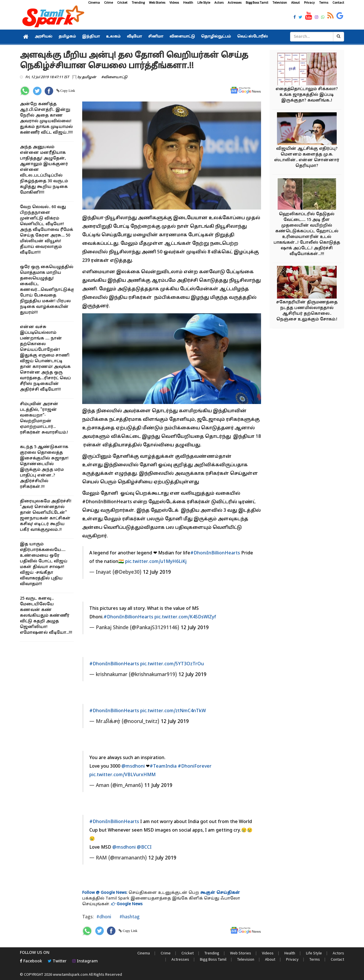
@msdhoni (133, 766)
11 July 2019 (158, 786)
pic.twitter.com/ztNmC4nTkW (173, 711)
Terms (324, 2)
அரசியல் (44, 37)
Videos (174, 2)
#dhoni (104, 916)
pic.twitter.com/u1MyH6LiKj (156, 562)
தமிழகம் (67, 37)
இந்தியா (91, 37)
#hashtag (129, 916)
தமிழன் (89, 77)
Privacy (309, 2)
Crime (108, 2)
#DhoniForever (195, 766)
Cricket (122, 2)
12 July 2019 (157, 572)
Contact (338, 2)
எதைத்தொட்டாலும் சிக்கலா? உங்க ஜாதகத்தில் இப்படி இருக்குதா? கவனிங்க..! (307, 95)
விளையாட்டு (182, 37)
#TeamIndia (163, 766)
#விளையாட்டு (114, 77)
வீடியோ (134, 37)
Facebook (31, 961)
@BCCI (144, 848)
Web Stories (157, 2)
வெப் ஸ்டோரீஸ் (253, 37)
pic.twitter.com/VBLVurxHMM (122, 775)
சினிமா (156, 37)
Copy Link (67, 91)
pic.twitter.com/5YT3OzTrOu (172, 664)
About (295, 2)
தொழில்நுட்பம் (216, 37)
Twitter (57, 961)
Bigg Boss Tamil (257, 2)
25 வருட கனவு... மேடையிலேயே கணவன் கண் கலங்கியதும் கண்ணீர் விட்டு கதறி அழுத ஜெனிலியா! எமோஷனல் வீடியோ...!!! (46, 616)
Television (280, 2)
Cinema (94, 2)
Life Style (204, 2)
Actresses (235, 2)
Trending (138, 2)
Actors (219, 2)
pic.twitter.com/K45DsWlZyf (185, 617)
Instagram (85, 961)
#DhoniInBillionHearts (215, 553)
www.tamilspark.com (70, 974)
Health (188, 2)
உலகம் (113, 37)
